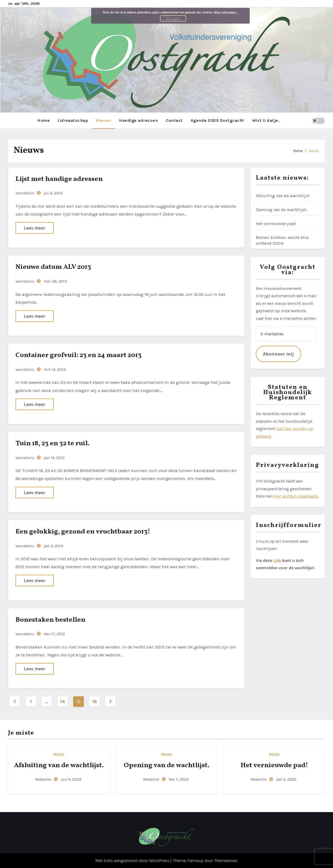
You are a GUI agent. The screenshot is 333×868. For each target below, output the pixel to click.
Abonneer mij (278, 354)
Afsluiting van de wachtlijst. (283, 195)
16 (96, 702)
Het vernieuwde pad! (276, 223)
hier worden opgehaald (296, 496)
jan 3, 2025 (286, 779)
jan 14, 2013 (54, 457)
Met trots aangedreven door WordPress (133, 860)
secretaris (25, 193)
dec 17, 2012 (54, 634)
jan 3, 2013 (54, 546)
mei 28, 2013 (55, 281)
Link (277, 560)
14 (64, 702)
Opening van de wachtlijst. (282, 209)
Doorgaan (173, 18)
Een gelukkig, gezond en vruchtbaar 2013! (83, 531)
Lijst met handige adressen (59, 179)
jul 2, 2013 (53, 193)
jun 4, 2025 (71, 779)
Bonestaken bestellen (50, 620)
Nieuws (103, 120)
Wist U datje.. (266, 120)
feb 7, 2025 (179, 779)
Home (43, 120)
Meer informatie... (226, 12)
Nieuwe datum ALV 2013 (53, 267)
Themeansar (226, 860)
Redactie (44, 779)
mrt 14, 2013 (55, 369)
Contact (174, 120)
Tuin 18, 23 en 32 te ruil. (53, 443)
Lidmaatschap (73, 120)
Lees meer (35, 228)
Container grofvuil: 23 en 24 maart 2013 (79, 355)
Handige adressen (138, 120)
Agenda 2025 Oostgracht (217, 120)
